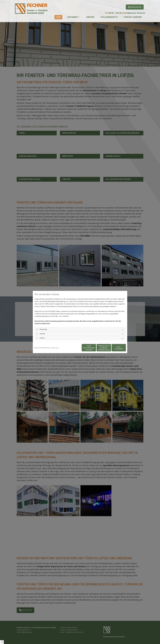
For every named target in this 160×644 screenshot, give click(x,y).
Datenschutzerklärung (42, 348)
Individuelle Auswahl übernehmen (94, 348)
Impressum (55, 348)
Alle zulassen (116, 348)
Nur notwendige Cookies (73, 348)
